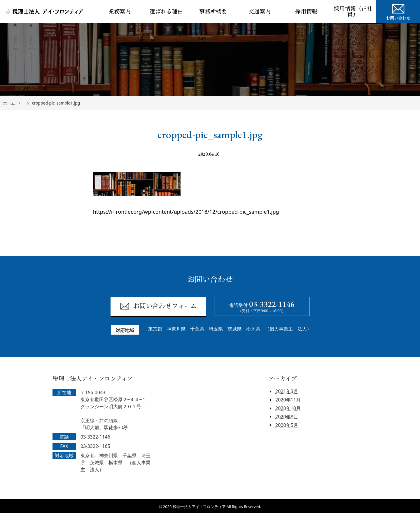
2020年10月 (288, 408)
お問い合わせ (398, 11)
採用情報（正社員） (353, 12)
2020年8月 (287, 417)
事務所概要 (213, 12)
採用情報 (306, 12)
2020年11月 (288, 400)
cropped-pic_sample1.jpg (56, 103)
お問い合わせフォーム (158, 306)
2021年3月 (287, 391)
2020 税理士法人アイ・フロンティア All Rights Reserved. (212, 507)
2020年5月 (287, 425)
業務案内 (120, 12)
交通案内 (260, 12)
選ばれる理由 (166, 12)
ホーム (9, 103)
